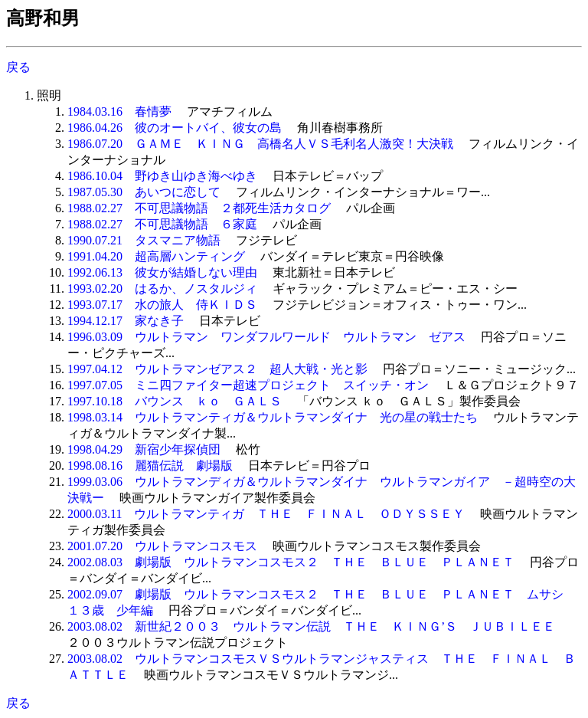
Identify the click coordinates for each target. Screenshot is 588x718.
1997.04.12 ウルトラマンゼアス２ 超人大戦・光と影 (217, 369)
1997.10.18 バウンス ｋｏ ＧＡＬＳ (175, 401)
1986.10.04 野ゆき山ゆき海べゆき (162, 176)
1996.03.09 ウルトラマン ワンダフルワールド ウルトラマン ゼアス (266, 337)
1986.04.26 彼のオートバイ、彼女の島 (175, 128)
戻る (18, 67)
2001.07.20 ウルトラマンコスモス (162, 546)
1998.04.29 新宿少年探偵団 (144, 449)
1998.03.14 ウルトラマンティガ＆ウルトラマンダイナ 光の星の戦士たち (273, 417)
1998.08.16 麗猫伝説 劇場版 (150, 466)
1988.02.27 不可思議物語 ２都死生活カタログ (199, 208)
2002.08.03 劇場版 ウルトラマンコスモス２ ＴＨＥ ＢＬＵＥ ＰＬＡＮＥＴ (291, 562)
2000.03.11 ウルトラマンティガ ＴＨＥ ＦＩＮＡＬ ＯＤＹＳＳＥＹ (266, 514)
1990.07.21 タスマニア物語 (144, 240)
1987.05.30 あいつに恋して (144, 192)
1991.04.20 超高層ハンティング (156, 256)
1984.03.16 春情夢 (119, 111)
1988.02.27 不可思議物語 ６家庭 (162, 224)
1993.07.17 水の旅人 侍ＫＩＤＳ (162, 305)
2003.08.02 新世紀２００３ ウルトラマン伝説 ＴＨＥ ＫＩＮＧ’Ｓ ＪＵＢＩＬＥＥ (311, 626)
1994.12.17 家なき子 (126, 321)
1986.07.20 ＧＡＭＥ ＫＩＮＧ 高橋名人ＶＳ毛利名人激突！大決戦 (260, 144)
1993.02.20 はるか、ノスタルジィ (162, 289)
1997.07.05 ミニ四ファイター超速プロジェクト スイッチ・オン (248, 385)
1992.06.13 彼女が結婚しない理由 (162, 272)
